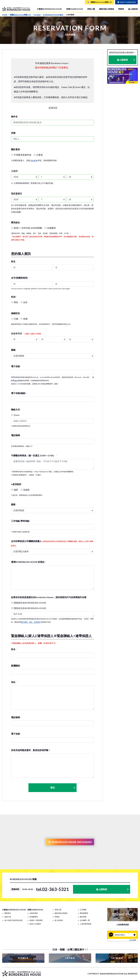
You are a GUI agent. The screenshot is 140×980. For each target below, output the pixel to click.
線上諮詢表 (133, 9)
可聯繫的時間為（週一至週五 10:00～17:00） (34, 455)
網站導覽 (83, 917)
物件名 (15, 116)
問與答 (121, 9)
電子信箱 (16, 366)
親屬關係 (16, 666)
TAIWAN (117, 958)
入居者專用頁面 (86, 924)
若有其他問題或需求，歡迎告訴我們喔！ (31, 750)
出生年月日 (26, 333)
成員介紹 (8, 917)
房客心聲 (91, 9)
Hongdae (38, 15)
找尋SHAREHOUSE (75, 9)
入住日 (15, 171)
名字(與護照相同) (20, 278)
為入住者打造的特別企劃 (13, 920)
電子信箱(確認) (19, 393)
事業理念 (8, 913)
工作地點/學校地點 (21, 521)
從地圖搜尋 (34, 917)
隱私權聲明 (84, 913)
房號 (14, 133)
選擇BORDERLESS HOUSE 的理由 (28, 562)
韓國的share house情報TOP (21, 15)
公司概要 (83, 910)
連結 (16, 380)
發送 (63, 788)
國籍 (14, 350)
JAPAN (70, 958)
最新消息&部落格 (107, 9)
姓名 (14, 261)
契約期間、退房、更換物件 (31, 622)
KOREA (23, 958)
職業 (14, 504)
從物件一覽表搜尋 (36, 920)
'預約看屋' (34, 161)
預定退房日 (17, 193)
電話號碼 (16, 435)
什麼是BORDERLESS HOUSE (49, 9)
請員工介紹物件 (35, 924)
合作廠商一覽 (85, 920)
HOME (6, 15)
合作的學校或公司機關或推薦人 (52, 543)
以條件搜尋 (34, 913)
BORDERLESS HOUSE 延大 (54, 15)
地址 (14, 682)
